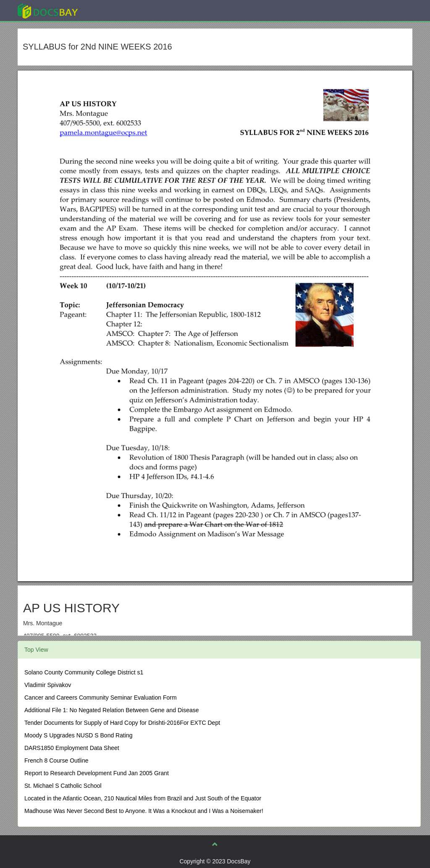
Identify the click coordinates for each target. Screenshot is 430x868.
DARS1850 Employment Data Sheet (72, 748)
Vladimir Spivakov (48, 685)
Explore (111, 10)
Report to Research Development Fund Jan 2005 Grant (97, 773)
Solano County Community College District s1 (84, 672)
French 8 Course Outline (56, 760)
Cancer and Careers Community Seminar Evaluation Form (101, 698)
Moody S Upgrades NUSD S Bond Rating (79, 735)
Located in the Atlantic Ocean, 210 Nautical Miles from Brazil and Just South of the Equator (143, 798)
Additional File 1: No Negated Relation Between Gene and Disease (112, 710)
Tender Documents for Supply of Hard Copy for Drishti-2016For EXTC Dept (122, 723)
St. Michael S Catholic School (63, 786)
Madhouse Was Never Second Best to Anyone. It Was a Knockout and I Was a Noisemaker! (144, 811)
